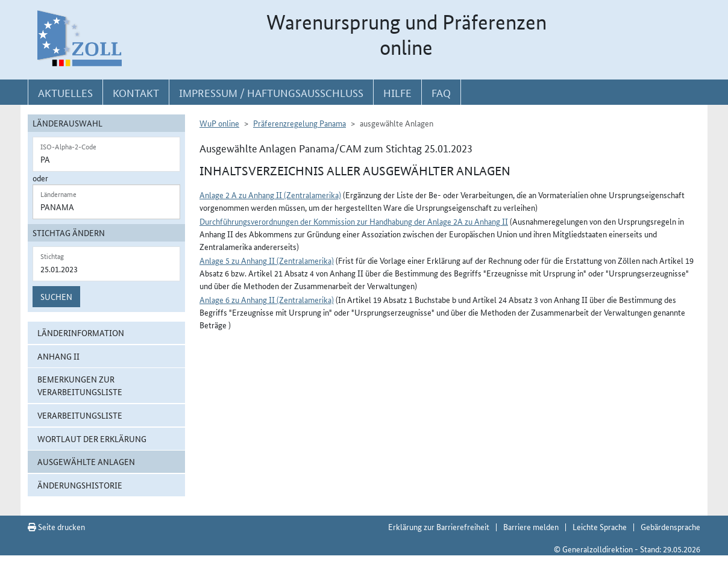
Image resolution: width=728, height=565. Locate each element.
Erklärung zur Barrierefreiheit (439, 526)
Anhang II (58, 356)
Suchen (56, 296)
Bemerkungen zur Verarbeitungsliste (80, 385)
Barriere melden (531, 526)
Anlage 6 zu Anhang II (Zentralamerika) (267, 299)
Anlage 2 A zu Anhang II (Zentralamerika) (270, 195)
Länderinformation (81, 332)
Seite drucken (56, 526)
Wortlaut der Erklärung (92, 439)
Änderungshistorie (80, 485)
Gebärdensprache (670, 526)
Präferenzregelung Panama (300, 123)
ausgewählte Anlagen (86, 461)
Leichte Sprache (600, 526)
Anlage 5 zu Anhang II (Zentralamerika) (267, 260)
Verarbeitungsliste (80, 415)
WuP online (219, 123)
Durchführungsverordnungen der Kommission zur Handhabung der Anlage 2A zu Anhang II (354, 221)
